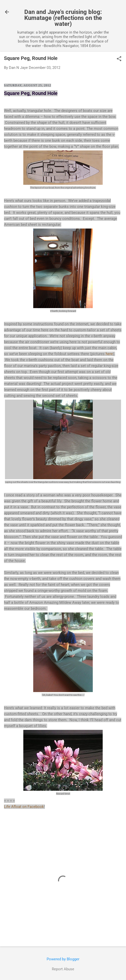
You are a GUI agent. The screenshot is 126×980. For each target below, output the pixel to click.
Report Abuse (63, 969)
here (109, 354)
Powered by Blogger (63, 959)
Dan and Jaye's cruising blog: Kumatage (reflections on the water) (63, 18)
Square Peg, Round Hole (31, 93)
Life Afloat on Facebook (24, 807)
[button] (119, 59)
